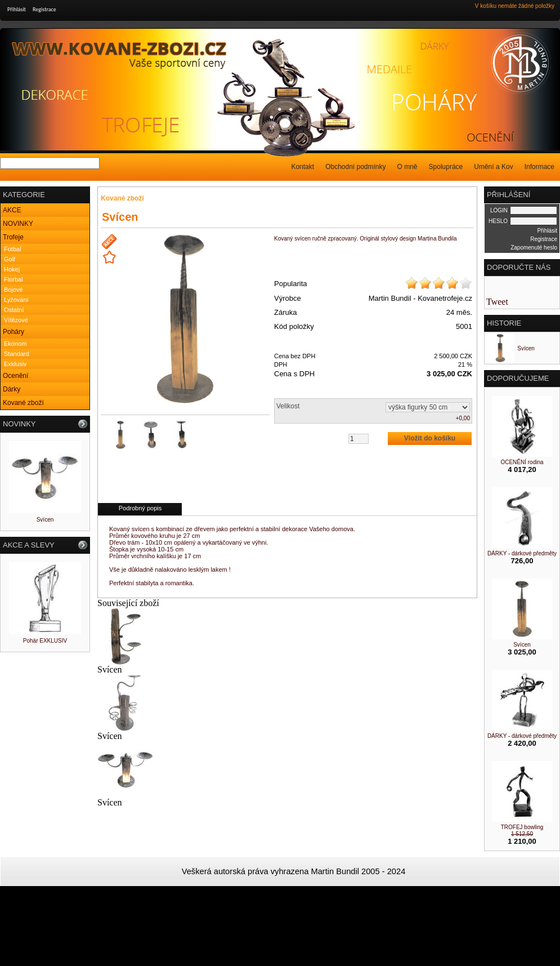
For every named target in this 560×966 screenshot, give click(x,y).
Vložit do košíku (430, 438)
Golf (10, 259)
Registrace (44, 9)
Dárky (12, 389)
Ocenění (15, 376)
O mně (407, 167)
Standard (17, 354)
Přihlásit (17, 9)
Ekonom (15, 344)
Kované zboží (23, 403)
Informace (539, 167)
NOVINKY (18, 224)
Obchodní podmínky (355, 167)
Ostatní (14, 310)
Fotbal (13, 249)
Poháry (14, 332)
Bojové (14, 290)
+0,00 (463, 418)
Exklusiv (15, 364)
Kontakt (303, 167)
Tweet (497, 302)
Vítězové (16, 320)
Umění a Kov (493, 167)
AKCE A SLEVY (29, 545)
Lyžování (16, 300)
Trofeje (13, 237)
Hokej (12, 269)
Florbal (14, 279)
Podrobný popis (140, 508)
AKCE (12, 210)
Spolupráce (446, 167)
